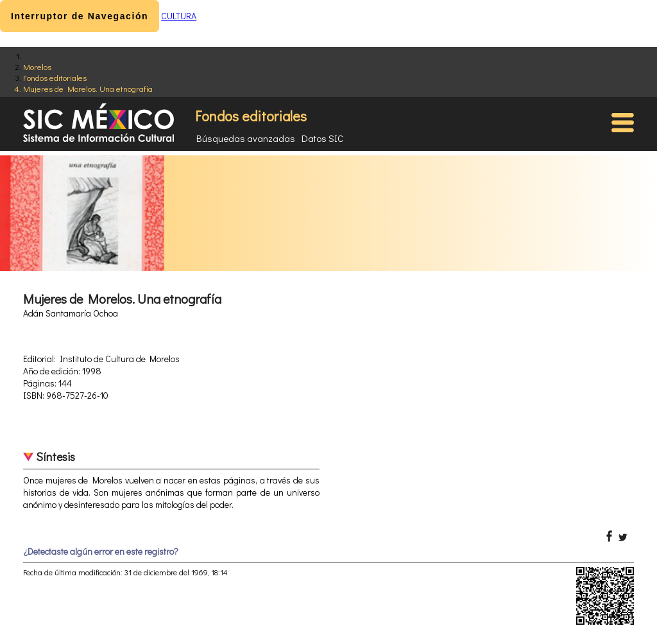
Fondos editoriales (55, 77)
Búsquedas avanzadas (246, 138)
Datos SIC (322, 138)
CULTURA (179, 16)
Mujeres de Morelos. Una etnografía (88, 88)
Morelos (37, 66)
